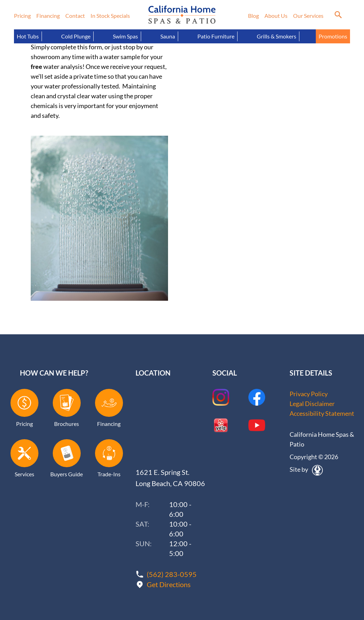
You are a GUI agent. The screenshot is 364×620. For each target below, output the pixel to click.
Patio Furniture (216, 36)
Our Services (308, 16)
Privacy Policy (309, 394)
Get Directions (169, 584)
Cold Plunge (76, 36)
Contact (75, 16)
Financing (48, 16)
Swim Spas (125, 36)
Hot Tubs (28, 36)
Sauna (168, 36)
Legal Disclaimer (312, 404)
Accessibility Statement (322, 413)
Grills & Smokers (276, 36)
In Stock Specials (110, 16)
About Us (276, 16)
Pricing (22, 16)
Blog (253, 16)
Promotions (333, 36)
